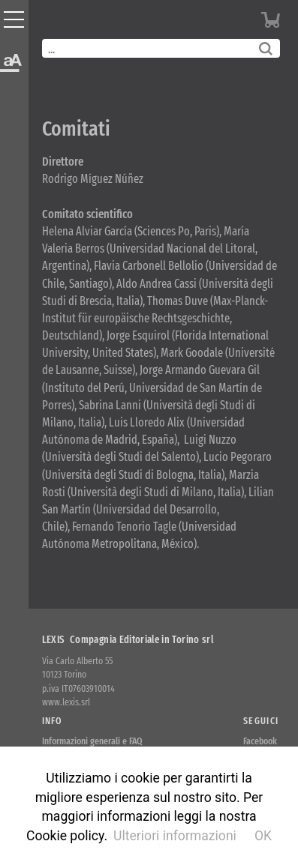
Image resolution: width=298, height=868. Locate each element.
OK (263, 836)
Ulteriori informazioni (175, 836)
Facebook (260, 741)
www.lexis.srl (66, 702)
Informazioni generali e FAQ (92, 741)
